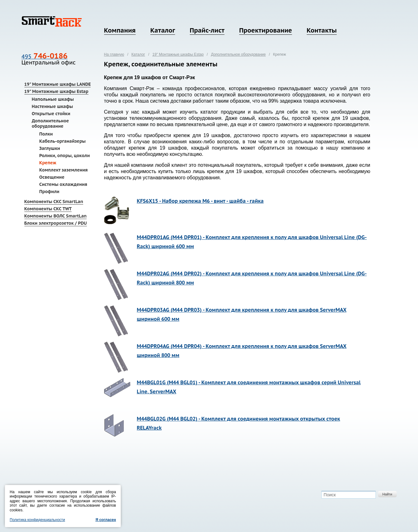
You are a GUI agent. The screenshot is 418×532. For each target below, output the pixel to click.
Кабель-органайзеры (63, 141)
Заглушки (50, 148)
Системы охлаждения (63, 184)
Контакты (322, 30)
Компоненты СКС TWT (48, 209)
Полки (46, 134)
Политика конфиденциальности (37, 520)
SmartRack (52, 21)
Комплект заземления (64, 170)
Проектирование (266, 30)
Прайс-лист (207, 30)
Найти (387, 494)
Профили (49, 192)
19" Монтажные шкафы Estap (56, 91)
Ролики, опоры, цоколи (65, 156)
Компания (120, 30)
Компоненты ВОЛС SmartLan (56, 216)
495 (45, 56)
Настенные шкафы (53, 106)
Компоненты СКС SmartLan (54, 202)
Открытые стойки (51, 114)
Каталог (163, 30)
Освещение (52, 177)
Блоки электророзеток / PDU (56, 223)
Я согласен (106, 520)
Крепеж (48, 163)
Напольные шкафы (53, 99)
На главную (114, 54)
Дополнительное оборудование (50, 123)
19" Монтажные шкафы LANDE (58, 84)
